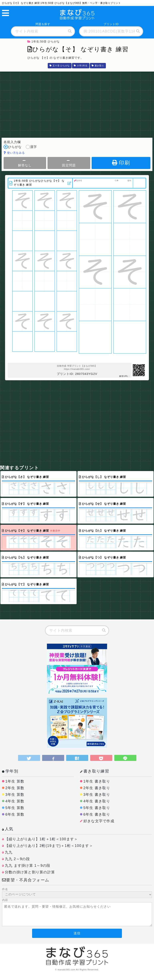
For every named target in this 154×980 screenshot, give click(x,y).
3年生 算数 (15, 795)
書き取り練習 (95, 771)
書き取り (98, 66)
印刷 (121, 163)
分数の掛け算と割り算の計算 (30, 872)
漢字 (31, 147)
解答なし (25, 163)
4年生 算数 (15, 801)
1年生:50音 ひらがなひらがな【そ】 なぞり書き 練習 (41, 183)
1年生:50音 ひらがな (44, 41)
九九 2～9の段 (17, 859)
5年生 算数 (15, 808)
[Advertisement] (77, 104)
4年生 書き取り (97, 801)
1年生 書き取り (97, 781)
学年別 (10, 771)
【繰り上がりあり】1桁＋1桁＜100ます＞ (41, 839)
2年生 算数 (15, 788)
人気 (8, 829)
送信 (77, 933)
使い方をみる (14, 153)
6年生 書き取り (97, 814)
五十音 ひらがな (60, 66)
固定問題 (69, 163)
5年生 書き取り (97, 808)
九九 (9, 852)
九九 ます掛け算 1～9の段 (28, 866)
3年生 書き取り (97, 795)
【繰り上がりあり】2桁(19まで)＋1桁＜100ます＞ (49, 846)
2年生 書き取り (97, 788)
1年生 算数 (15, 781)
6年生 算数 (15, 814)
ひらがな (13, 147)
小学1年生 (81, 66)
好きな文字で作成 (99, 821)
